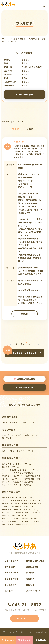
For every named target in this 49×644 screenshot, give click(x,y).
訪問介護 (18, 485)
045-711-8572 (24, 605)
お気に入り (24, 640)
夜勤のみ (18, 509)
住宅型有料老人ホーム (11, 479)
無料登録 (41, 640)
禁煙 (4, 521)
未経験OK (35, 518)
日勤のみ (24, 518)
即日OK (21, 498)
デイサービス (35, 470)
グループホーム (24, 464)
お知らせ (30, 585)
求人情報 (14, 39)
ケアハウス (7, 485)
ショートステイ (9, 473)
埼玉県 (32, 422)
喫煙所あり (7, 513)
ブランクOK (7, 501)
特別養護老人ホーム (11, 467)
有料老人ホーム (9, 464)
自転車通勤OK (21, 501)
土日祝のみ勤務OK (22, 513)
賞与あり (37, 521)
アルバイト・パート (25, 451)
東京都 (23, 39)
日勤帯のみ (7, 509)
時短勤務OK (14, 521)
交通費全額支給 (9, 498)
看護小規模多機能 (33, 476)
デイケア (6, 482)
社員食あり (26, 521)
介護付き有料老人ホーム (12, 476)
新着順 (17, 129)
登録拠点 (30, 579)
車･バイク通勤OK (10, 503)
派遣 (4, 451)
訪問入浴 (28, 485)
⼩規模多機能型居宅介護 (23, 482)
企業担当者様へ (33, 567)
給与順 (32, 129)
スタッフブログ (33, 591)
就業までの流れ (12, 573)
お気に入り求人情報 (24, 379)
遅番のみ (36, 513)
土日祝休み (25, 503)
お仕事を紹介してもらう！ (25, 353)
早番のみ (6, 515)
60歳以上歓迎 (38, 503)
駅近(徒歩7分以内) (10, 518)
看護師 (19, 435)
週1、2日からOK (19, 515)
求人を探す (8, 640)
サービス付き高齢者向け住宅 (14, 470)
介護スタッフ (8, 435)
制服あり (6, 506)
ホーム (5, 39)
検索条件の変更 (24, 94)
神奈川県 (14, 422)
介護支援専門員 (31, 435)
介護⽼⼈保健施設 (25, 473)
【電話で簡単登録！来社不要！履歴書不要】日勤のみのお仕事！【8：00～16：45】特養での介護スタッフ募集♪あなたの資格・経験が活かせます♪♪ (29, 151)
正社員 (11, 451)
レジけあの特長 (12, 561)
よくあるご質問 (12, 579)
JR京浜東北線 (34, 39)
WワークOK (28, 506)
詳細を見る (24, 314)
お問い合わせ (25, 618)
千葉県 (23, 422)
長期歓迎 (31, 498)
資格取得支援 (8, 524)
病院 (39, 479)
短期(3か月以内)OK (33, 509)
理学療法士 (7, 438)
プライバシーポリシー (13, 632)
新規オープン (21, 524)
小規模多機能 (29, 479)
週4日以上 (34, 501)
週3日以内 (17, 506)
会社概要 (31, 573)
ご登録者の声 (11, 585)
